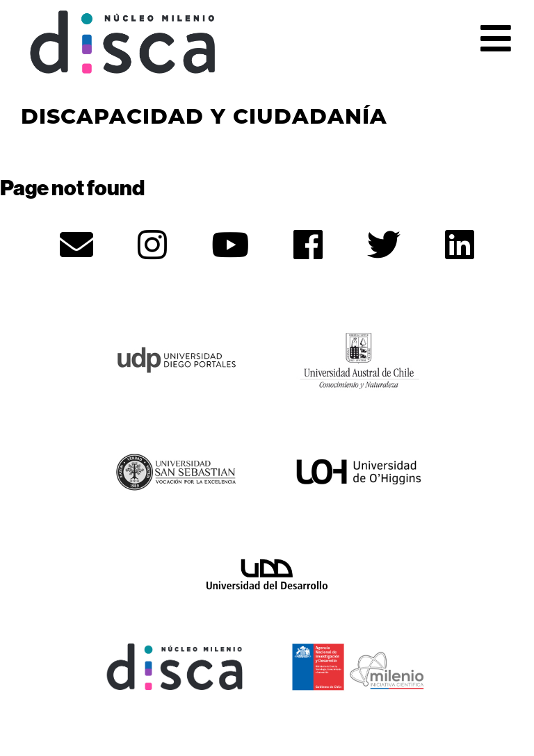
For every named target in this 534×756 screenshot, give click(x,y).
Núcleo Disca (123, 42)
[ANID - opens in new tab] (359, 665)
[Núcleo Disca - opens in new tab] (175, 665)
